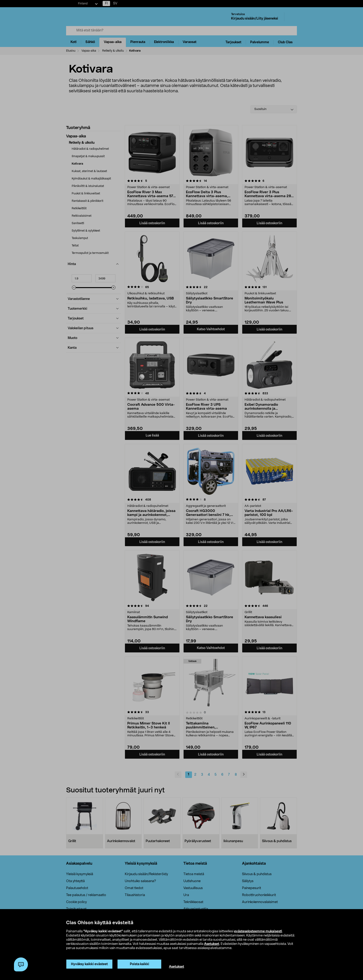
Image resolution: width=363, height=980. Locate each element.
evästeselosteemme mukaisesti (258, 931)
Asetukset (212, 944)
